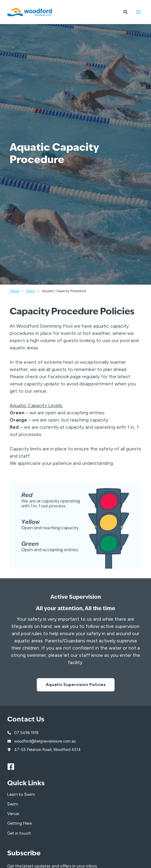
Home (14, 291)
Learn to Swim (21, 794)
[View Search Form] (125, 12)
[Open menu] (138, 12)
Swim (31, 291)
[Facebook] (14, 767)
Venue (13, 814)
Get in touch (19, 833)
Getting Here (19, 823)
